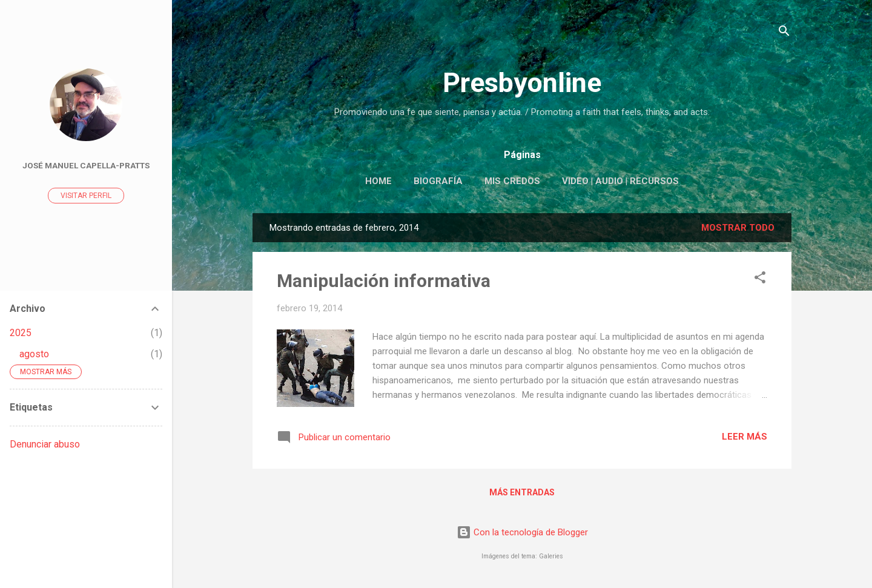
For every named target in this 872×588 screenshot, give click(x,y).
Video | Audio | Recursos (620, 181)
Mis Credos (512, 181)
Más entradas (522, 492)
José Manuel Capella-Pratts (86, 165)
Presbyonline (522, 83)
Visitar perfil (86, 196)
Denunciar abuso (45, 444)
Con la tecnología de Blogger (522, 532)
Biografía (438, 181)
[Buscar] (784, 33)
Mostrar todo (738, 228)
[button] (760, 279)
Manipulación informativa (384, 281)
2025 (21, 333)
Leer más (745, 437)
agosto (34, 354)
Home (378, 181)
